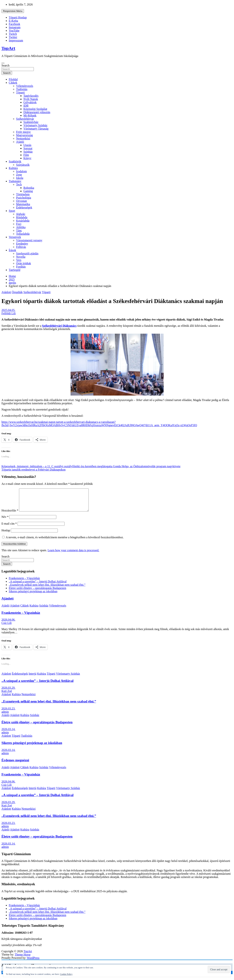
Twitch (13, 34)
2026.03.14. (8, 733)
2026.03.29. (8, 692)
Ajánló (20, 142)
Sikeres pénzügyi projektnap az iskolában (33, 596)
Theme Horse (23, 959)
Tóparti (20, 92)
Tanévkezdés (31, 96)
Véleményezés (25, 86)
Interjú (32, 678)
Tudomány (15, 181)
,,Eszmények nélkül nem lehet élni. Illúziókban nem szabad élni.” (47, 589)
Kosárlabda (23, 221)
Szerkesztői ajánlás (27, 253)
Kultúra (13, 168)
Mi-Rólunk (30, 115)
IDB (26, 106)
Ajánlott (6, 292)
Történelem (23, 194)
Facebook (14, 24)
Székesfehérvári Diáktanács (59, 326)
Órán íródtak (23, 263)
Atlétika (21, 227)
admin (5, 716)
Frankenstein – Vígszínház (24, 583)
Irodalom (21, 171)
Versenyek (15, 237)
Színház (28, 152)
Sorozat (28, 148)
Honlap (6, 535)
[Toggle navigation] (3, 63)
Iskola (20, 178)
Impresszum (16, 40)
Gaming (28, 191)
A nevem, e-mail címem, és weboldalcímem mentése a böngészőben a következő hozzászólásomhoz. (65, 542)
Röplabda (22, 217)
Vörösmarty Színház (35, 125)
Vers (19, 260)
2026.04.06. (8, 624)
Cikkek (13, 83)
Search (5, 65)
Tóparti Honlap (18, 17)
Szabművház (31, 122)
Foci (19, 224)
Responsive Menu (13, 11)
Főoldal (13, 79)
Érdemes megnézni (15, 765)
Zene (19, 175)
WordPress (33, 962)
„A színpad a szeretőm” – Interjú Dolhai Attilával (38, 586)
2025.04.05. (8, 310)
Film (26, 155)
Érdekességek (24, 207)
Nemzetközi (23, 138)
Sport (12, 211)
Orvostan (21, 201)
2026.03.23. (8, 713)
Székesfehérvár (25, 119)
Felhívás (21, 247)
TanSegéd (15, 270)
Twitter (13, 37)
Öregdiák (17, 292)
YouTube (14, 31)
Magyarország (24, 135)
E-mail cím (9, 528)
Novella (21, 257)
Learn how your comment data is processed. (73, 555)
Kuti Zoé (7, 695)
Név (5, 521)
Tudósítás (22, 89)
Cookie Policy (66, 974)
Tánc (19, 230)
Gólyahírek (30, 102)
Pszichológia (24, 198)
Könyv (27, 158)
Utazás (27, 145)
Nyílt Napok (31, 99)
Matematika (23, 204)
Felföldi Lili (9, 313)
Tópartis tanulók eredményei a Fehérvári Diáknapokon (34, 470)
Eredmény (22, 244)
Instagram (15, 27)
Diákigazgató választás (37, 112)
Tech (19, 184)
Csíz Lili (7, 627)
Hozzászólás (10, 515)
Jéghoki (21, 214)
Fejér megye (23, 132)
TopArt (8, 48)
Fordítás (21, 267)
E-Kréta (13, 21)
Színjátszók (23, 165)
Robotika (29, 188)
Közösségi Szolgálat (35, 109)
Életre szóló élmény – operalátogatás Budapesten (37, 592)
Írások (12, 250)
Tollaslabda (23, 234)
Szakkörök (15, 161)
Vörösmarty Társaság (36, 129)
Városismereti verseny (29, 240)
